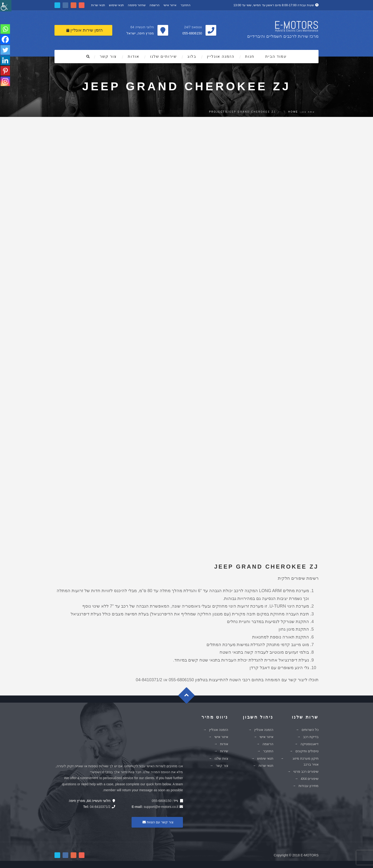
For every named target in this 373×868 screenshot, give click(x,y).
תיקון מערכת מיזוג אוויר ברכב (306, 761)
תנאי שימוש (117, 5)
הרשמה (155, 5)
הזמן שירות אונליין (85, 30)
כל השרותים (310, 730)
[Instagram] (5, 81)
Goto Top (189, 697)
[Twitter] (5, 50)
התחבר (186, 5)
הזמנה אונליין (221, 56)
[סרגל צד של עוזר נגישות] (6, 6)
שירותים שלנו (163, 56)
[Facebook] (5, 39)
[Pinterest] (5, 71)
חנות (250, 56)
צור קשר (108, 56)
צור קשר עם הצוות (157, 822)
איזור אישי (170, 5)
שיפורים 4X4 (310, 779)
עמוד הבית (276, 56)
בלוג (192, 56)
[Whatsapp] (5, 29)
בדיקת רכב (311, 737)
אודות (134, 56)
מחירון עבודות (309, 786)
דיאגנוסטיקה (309, 744)
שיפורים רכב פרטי (306, 772)
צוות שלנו (221, 758)
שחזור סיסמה (137, 5)
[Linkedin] (5, 60)
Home (293, 112)
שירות (224, 751)
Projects (218, 112)
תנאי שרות (98, 5)
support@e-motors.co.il (161, 807)
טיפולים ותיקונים (307, 751)
